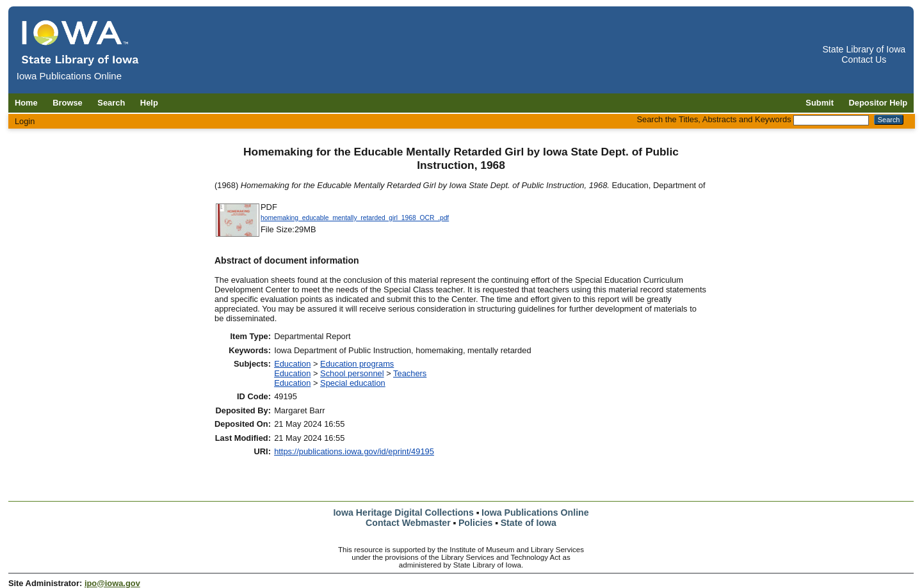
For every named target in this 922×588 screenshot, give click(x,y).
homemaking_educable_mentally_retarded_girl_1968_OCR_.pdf (355, 218)
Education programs (357, 364)
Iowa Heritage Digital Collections (403, 513)
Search (111, 103)
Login (25, 121)
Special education (353, 383)
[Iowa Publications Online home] (81, 43)
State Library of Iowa (864, 49)
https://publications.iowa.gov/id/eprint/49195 (354, 451)
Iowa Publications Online (535, 513)
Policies (476, 523)
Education (292, 364)
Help (149, 103)
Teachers (410, 373)
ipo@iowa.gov (112, 583)
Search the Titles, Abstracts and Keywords (714, 119)
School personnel (352, 373)
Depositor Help (878, 103)
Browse (68, 103)
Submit (820, 103)
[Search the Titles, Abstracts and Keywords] (831, 120)
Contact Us (864, 60)
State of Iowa (529, 523)
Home (26, 103)
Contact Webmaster (408, 523)
